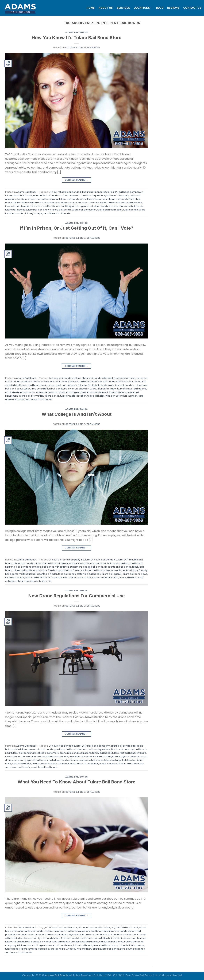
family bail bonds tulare (101, 385)
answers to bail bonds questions (87, 195)
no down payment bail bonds (31, 760)
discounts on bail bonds (118, 567)
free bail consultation (60, 570)
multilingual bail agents (75, 206)
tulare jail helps (34, 213)
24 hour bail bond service (63, 927)
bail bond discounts (118, 195)
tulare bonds (131, 210)
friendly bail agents (108, 389)
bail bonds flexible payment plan (65, 935)
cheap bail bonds (118, 199)
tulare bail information (110, 210)
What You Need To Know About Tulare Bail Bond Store (76, 782)
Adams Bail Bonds (76, 32)
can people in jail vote (74, 385)
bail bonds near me (29, 199)
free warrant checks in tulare (21, 206)
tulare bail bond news (38, 210)
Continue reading (77, 180)
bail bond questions (67, 382)
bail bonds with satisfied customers (87, 199)
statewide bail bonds (131, 206)
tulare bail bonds (61, 210)
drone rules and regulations (76, 753)
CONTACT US (192, 8)
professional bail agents (84, 942)
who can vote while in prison (122, 396)
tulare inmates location (73, 396)
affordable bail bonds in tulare (50, 195)
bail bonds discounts (34, 935)
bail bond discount (76, 749)
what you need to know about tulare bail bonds (93, 949)
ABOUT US (106, 8)
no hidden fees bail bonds (103, 206)
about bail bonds (23, 195)
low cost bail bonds (49, 206)
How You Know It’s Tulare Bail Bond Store (76, 37)
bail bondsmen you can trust (45, 385)
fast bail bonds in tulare (74, 203)
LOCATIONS (143, 8)
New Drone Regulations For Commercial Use (76, 596)
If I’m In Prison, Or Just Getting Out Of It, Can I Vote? (77, 228)
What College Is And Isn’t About (77, 414)
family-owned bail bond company (40, 203)
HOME (91, 8)
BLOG (160, 8)
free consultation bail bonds (104, 203)
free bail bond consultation (20, 756)
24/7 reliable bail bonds (125, 927)
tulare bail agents (15, 210)
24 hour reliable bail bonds (64, 192)
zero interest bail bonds (57, 213)
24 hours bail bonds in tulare (96, 192)
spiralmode (93, 47)
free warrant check (131, 203)
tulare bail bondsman (84, 210)
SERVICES (123, 8)
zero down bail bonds (18, 767)
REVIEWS (173, 8)
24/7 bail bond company (96, 746)
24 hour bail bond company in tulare (69, 560)
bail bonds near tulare (53, 199)
